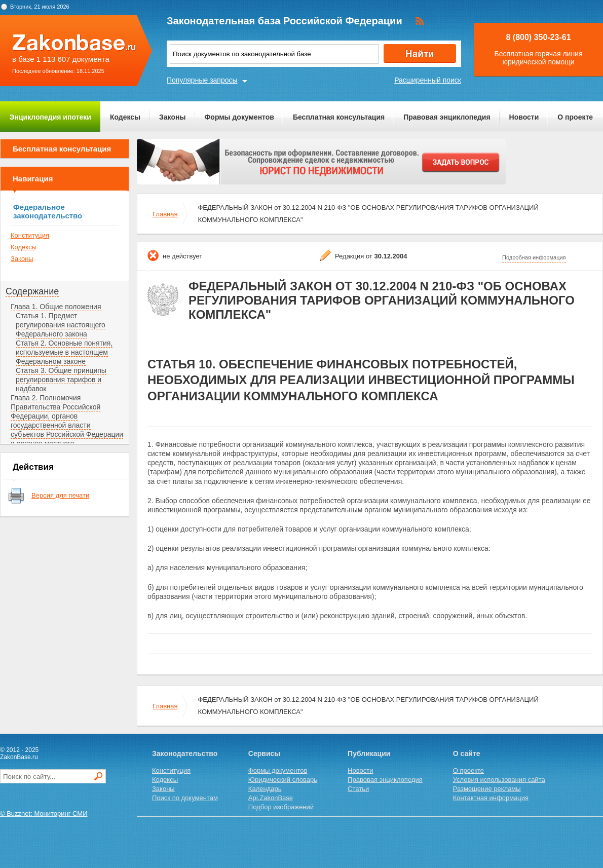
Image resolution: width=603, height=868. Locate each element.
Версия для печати (60, 495)
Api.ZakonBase (271, 798)
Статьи (358, 789)
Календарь (265, 789)
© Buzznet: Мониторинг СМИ (44, 814)
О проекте (575, 117)
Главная (165, 214)
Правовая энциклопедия (447, 117)
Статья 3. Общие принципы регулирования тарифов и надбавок (61, 380)
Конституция (30, 235)
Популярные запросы (202, 80)
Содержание (32, 291)
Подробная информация (534, 257)
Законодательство (185, 753)
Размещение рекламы (487, 789)
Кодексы (125, 117)
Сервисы (264, 753)
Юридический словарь (283, 780)
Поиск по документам (185, 798)
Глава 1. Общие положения (56, 307)
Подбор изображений (281, 807)
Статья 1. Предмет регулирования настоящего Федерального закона (61, 325)
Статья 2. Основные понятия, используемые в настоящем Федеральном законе (64, 352)
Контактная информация (491, 798)
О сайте (467, 753)
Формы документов (239, 117)
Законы (172, 117)
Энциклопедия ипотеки (50, 117)
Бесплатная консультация (339, 117)
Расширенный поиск (428, 80)
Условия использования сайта (499, 780)
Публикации (369, 753)
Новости (524, 117)
